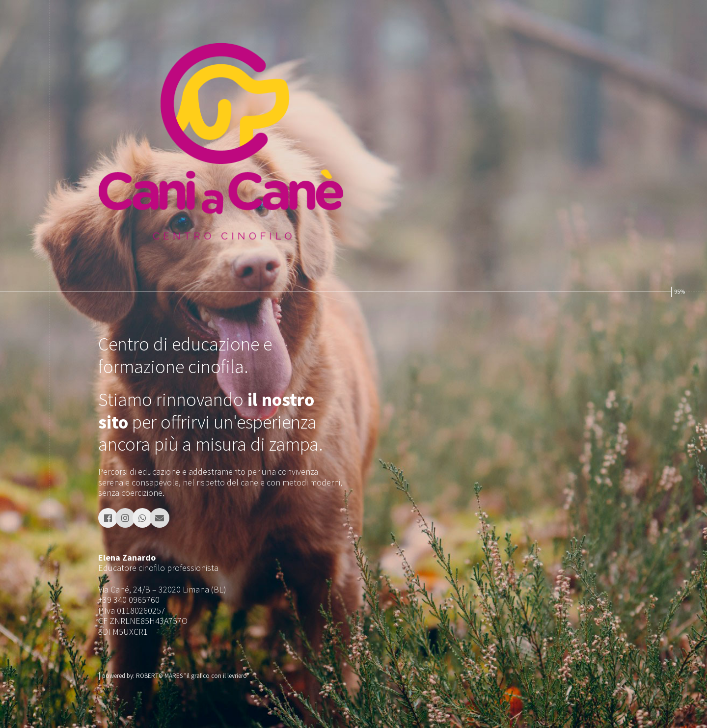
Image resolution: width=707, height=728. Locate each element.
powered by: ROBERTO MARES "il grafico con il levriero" (176, 676)
